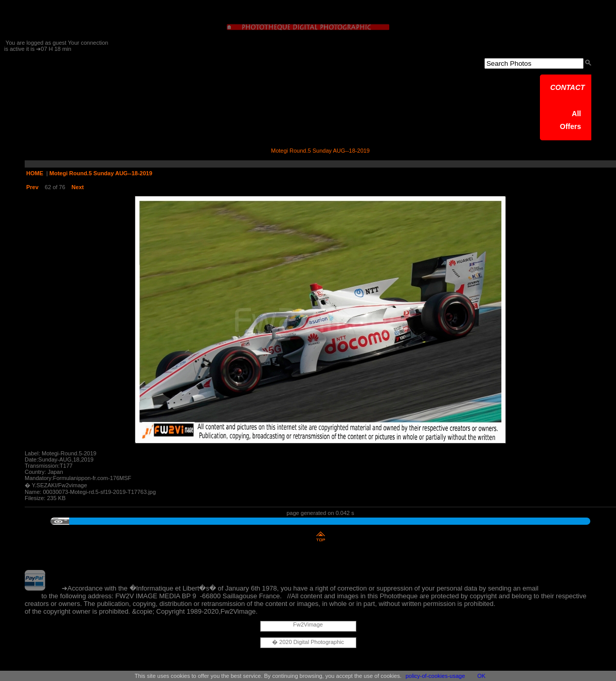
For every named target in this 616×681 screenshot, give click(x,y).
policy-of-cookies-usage (436, 676)
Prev (32, 187)
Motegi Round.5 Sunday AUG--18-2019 (101, 173)
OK (481, 676)
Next (78, 187)
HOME (35, 173)
